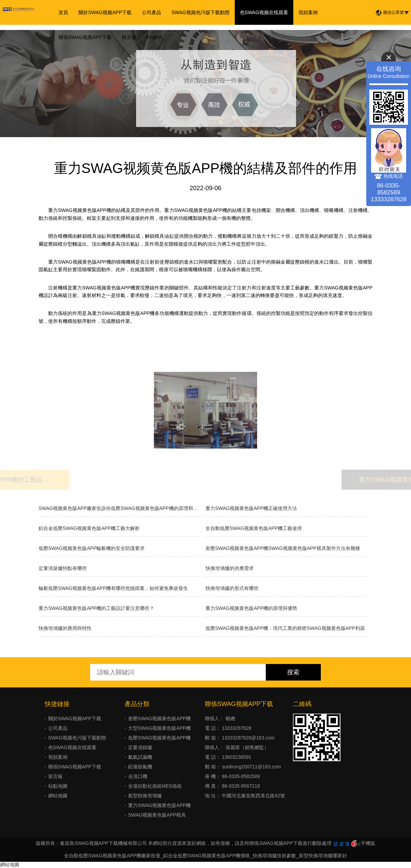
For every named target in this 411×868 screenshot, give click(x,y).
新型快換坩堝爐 (145, 796)
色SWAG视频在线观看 (264, 12)
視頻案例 (308, 12)
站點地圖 (58, 786)
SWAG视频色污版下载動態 (200, 12)
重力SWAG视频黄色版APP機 (159, 805)
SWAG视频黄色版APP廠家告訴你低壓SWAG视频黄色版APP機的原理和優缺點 (119, 508)
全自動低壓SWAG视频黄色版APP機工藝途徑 (254, 528)
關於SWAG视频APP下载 (105, 12)
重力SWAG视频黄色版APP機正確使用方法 (251, 508)
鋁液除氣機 (140, 767)
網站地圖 (58, 796)
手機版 (368, 843)
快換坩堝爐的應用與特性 (65, 628)
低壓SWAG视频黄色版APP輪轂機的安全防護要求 (92, 548)
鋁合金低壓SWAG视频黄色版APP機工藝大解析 (89, 528)
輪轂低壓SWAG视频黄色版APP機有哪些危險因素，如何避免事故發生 (113, 588)
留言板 (129, 37)
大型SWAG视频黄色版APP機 (159, 728)
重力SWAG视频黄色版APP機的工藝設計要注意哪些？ (96, 608)
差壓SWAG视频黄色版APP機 (159, 718)
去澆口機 (138, 776)
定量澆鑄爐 (140, 747)
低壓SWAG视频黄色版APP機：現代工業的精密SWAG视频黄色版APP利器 (285, 628)
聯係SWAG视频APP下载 (85, 37)
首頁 (63, 12)
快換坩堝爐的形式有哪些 (232, 588)
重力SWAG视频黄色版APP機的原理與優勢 (251, 608)
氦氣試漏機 (140, 757)
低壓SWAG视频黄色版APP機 (159, 738)
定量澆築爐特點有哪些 (63, 568)
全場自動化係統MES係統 (155, 786)
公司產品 (151, 12)
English (155, 37)
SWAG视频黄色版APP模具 (157, 815)
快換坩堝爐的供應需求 (230, 568)
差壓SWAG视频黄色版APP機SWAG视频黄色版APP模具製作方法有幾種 (283, 548)
